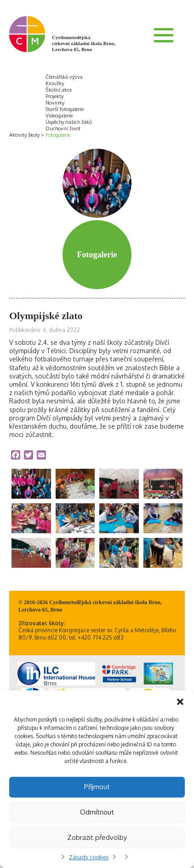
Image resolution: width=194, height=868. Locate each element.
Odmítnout (97, 812)
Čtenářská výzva (64, 77)
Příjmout (97, 787)
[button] (180, 702)
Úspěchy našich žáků (69, 122)
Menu (164, 35)
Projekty (54, 96)
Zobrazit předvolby (97, 837)
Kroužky (55, 83)
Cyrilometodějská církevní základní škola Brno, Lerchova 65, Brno (84, 43)
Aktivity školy (24, 135)
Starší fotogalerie (65, 109)
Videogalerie (59, 116)
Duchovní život (63, 128)
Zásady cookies (89, 857)
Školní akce (59, 90)
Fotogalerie (58, 135)
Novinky (55, 103)
